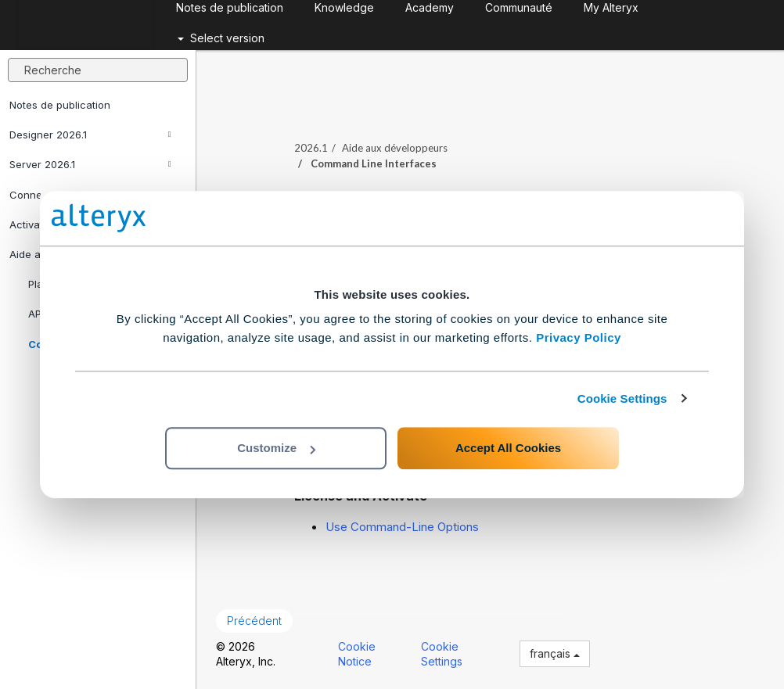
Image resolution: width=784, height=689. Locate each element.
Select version (221, 38)
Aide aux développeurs (395, 148)
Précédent (254, 621)
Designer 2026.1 (90, 135)
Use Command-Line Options (402, 527)
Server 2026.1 (90, 164)
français (555, 653)
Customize (276, 448)
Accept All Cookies (508, 448)
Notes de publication (60, 105)
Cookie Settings (622, 398)
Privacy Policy (579, 337)
